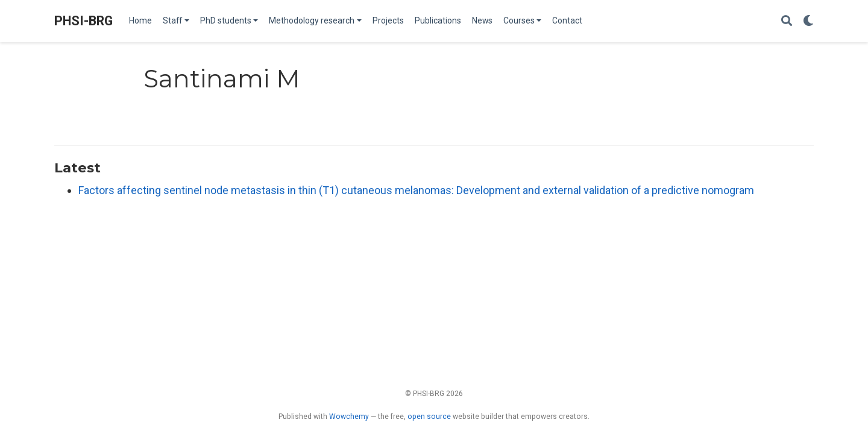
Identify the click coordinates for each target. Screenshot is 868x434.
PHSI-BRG (83, 21)
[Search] (787, 21)
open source (429, 417)
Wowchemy (349, 417)
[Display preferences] (808, 21)
